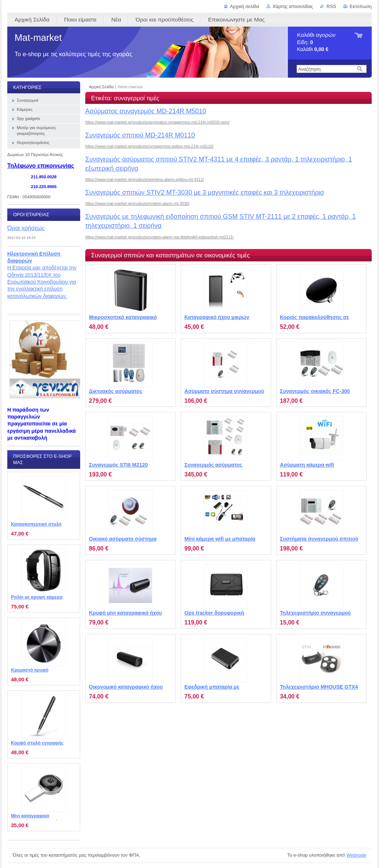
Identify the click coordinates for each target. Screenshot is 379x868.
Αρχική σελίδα (245, 6)
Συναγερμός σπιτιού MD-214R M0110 (140, 135)
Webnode (356, 855)
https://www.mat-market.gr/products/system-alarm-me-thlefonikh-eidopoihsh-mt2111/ (159, 237)
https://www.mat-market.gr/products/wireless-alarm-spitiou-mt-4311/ (145, 179)
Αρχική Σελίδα (101, 87)
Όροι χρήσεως (26, 228)
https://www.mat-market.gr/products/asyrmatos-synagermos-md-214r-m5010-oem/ (157, 122)
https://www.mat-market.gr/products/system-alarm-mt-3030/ (137, 203)
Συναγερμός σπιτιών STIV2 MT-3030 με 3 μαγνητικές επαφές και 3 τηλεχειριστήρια (205, 192)
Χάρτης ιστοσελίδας (293, 6)
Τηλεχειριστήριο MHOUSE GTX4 (319, 687)
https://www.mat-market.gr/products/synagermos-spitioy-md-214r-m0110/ (149, 146)
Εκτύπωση (361, 6)
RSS (331, 6)
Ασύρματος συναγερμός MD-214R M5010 (146, 111)
